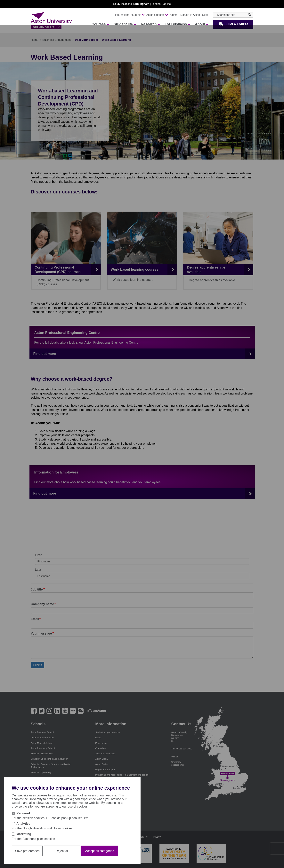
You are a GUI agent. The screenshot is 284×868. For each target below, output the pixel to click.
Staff (205, 15)
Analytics (23, 824)
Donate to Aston (190, 15)
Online (167, 4)
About (201, 24)
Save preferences (27, 851)
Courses (100, 24)
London (156, 4)
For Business (177, 24)
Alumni (174, 15)
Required (23, 813)
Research (150, 24)
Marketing (24, 834)
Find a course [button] (237, 24)
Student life (125, 24)
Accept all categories (100, 851)
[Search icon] (250, 15)
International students (130, 15)
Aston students (157, 15)
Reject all (62, 851)
